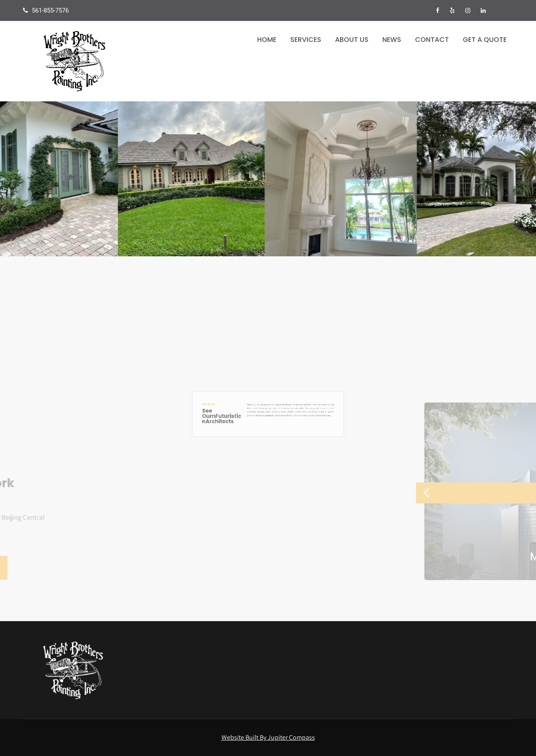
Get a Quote (485, 40)
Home (267, 40)
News (392, 40)
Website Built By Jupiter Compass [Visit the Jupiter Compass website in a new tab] (268, 737)
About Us (352, 40)
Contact (432, 40)
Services (306, 40)
